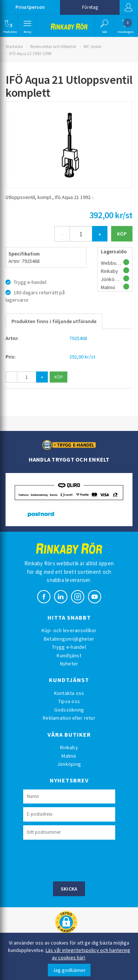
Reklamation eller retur (69, 718)
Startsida (14, 46)
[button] (8, 26)
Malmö (69, 756)
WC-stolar (93, 46)
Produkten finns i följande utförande (54, 321)
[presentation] (79, 860)
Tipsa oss (69, 701)
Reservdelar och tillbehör (53, 46)
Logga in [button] (128, 7)
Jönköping (69, 764)
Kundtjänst (69, 655)
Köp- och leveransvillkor (69, 630)
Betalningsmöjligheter (69, 639)
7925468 (78, 338)
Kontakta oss (69, 693)
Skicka (69, 889)
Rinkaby (69, 747)
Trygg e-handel (69, 647)
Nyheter (69, 664)
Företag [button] (90, 7)
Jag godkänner (69, 970)
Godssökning (69, 710)
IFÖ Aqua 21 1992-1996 (30, 53)
